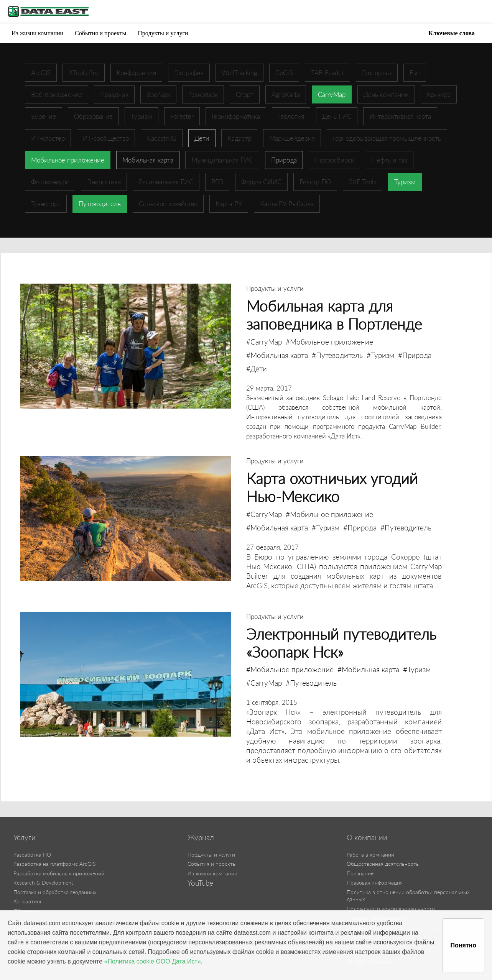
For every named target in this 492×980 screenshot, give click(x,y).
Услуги (25, 837)
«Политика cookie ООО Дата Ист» (153, 961)
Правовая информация (375, 882)
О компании (367, 837)
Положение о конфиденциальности (391, 909)
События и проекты (100, 33)
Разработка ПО (32, 854)
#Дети (257, 369)
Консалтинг (28, 901)
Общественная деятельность (383, 864)
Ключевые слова (452, 33)
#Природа (415, 355)
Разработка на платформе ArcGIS (54, 864)
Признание (360, 873)
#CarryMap (264, 342)
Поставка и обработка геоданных (55, 892)
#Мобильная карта (277, 355)
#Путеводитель (337, 355)
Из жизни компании (37, 33)
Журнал (201, 837)
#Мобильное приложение (329, 342)
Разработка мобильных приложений (59, 873)
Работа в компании (370, 854)
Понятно (463, 945)
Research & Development (43, 882)
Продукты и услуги (163, 33)
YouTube (200, 883)
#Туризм (380, 355)
